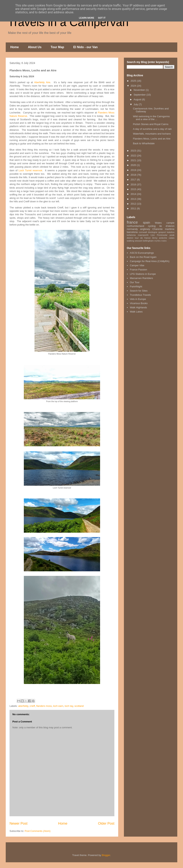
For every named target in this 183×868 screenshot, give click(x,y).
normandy (132, 229)
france (132, 222)
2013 (134, 199)
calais (172, 238)
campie (170, 223)
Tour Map (57, 47)
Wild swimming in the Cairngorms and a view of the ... (151, 118)
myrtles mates (160, 241)
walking (130, 241)
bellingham (148, 241)
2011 (134, 208)
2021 (134, 160)
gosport (162, 232)
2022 (134, 156)
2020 (134, 165)
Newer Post (18, 823)
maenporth (143, 235)
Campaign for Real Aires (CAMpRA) (150, 261)
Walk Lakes (136, 312)
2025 (134, 81)
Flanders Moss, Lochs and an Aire (152, 139)
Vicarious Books (139, 303)
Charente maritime (163, 229)
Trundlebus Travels (140, 295)
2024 (134, 86)
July (136, 104)
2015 (134, 189)
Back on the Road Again (143, 257)
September (140, 95)
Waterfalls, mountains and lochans (152, 134)
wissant (138, 241)
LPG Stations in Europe (143, 274)
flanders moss (44, 706)
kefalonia (131, 235)
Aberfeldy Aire (42, 82)
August (138, 99)
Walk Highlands (138, 307)
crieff (32, 706)
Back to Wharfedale (144, 143)
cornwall (143, 232)
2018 (134, 175)
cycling (152, 226)
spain (146, 223)
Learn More (87, 18)
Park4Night (136, 287)
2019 (134, 170)
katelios (171, 232)
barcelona (132, 232)
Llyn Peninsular (159, 235)
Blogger (106, 855)
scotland (79, 706)
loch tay (69, 706)
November (140, 90)
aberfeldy (23, 706)
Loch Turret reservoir (30, 170)
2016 (134, 185)
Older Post (106, 823)
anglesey (145, 229)
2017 (134, 180)
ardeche (163, 238)
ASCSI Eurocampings (142, 253)
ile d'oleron (167, 226)
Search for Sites (139, 291)
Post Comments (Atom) (38, 831)
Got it (102, 18)
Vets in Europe (138, 299)
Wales (158, 223)
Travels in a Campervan (68, 22)
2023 (134, 151)
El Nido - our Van (85, 47)
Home (14, 47)
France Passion (138, 270)
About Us (35, 47)
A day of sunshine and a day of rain (152, 129)
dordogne (153, 232)
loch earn (58, 706)
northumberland (135, 226)
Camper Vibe (137, 265)
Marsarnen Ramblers (141, 278)
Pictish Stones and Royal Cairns (151, 124)
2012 (134, 204)
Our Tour (135, 282)
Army (155, 238)
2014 (134, 194)
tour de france (143, 238)
